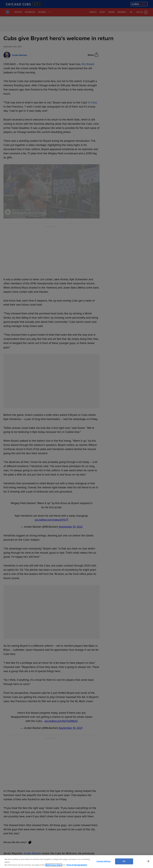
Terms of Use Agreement (77, 865)
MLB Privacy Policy (54, 865)
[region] (76, 862)
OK (124, 861)
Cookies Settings (104, 861)
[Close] (148, 861)
